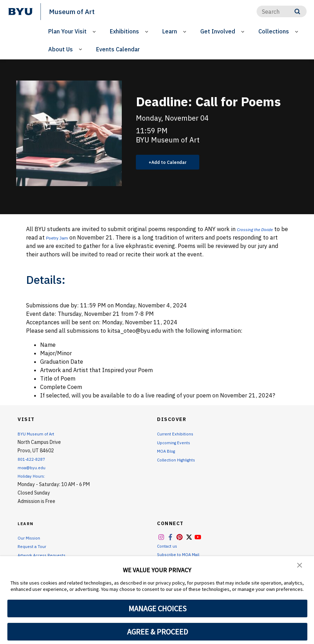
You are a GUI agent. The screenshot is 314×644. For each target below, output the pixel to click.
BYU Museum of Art (39, 434)
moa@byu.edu (33, 467)
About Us (61, 49)
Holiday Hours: (33, 476)
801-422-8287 (34, 459)
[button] (300, 566)
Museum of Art (74, 11)
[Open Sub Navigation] (95, 31)
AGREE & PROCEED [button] (158, 632)
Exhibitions (124, 31)
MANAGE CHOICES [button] (158, 608)
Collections (274, 31)
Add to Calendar (173, 162)
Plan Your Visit (67, 31)
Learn (170, 31)
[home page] (20, 12)
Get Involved (218, 31)
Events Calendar (118, 49)
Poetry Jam (76, 237)
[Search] (282, 11)
